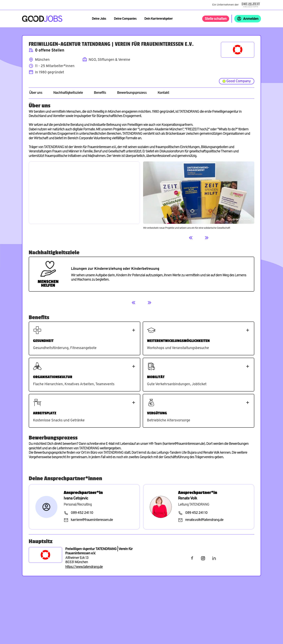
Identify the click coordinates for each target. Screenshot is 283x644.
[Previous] (191, 238)
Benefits (100, 93)
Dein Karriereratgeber (159, 19)
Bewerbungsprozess (132, 93)
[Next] (207, 238)
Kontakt (163, 93)
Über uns (36, 93)
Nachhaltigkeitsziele (68, 93)
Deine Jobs (99, 19)
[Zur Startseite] (42, 19)
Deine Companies (125, 19)
